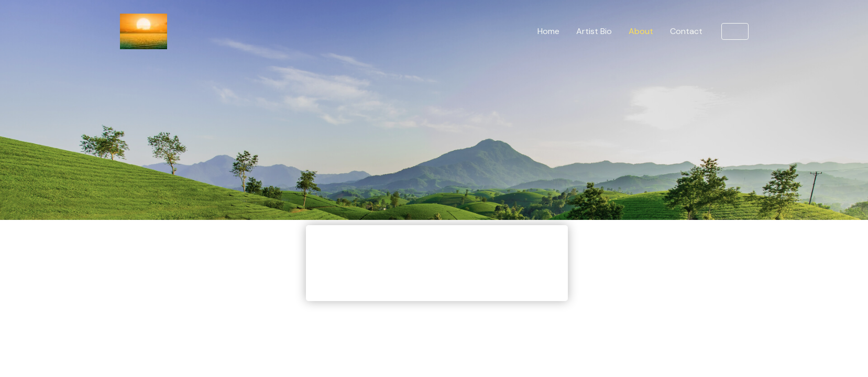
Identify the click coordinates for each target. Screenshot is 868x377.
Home (548, 31)
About (641, 31)
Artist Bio (594, 31)
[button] (735, 31)
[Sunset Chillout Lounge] (144, 31)
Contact (686, 31)
